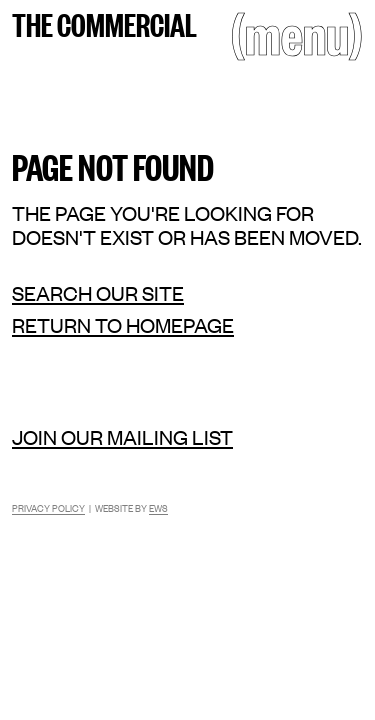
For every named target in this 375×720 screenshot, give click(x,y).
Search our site (98, 293)
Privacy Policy (48, 507)
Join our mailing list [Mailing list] (122, 436)
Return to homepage (123, 325)
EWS (158, 507)
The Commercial (104, 23)
